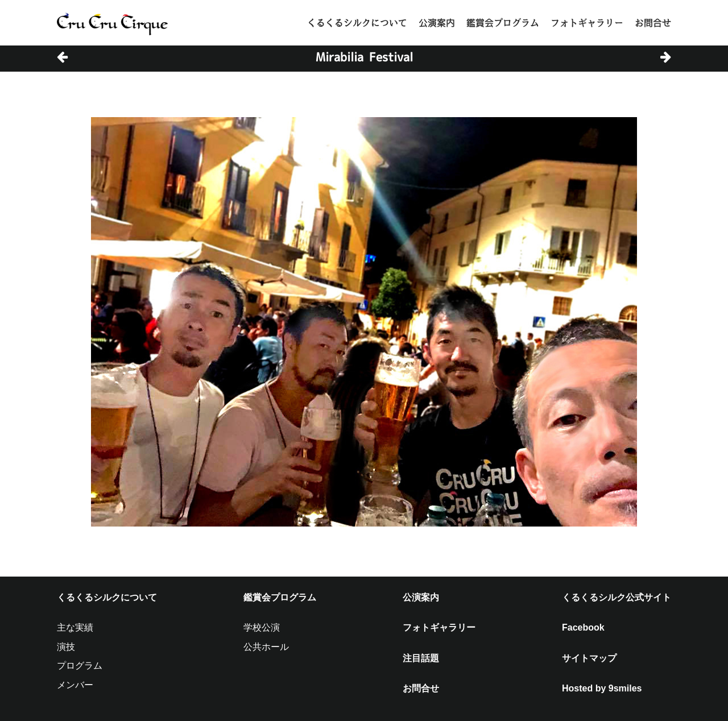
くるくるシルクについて (357, 23)
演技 (66, 647)
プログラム (80, 666)
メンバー (75, 685)
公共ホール (266, 647)
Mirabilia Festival (364, 57)
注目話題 (421, 658)
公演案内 (437, 23)
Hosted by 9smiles (602, 688)
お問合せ (653, 23)
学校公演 (262, 627)
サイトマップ (589, 658)
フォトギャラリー (587, 23)
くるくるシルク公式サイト (617, 597)
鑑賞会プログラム (503, 23)
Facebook (583, 627)
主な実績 (75, 627)
